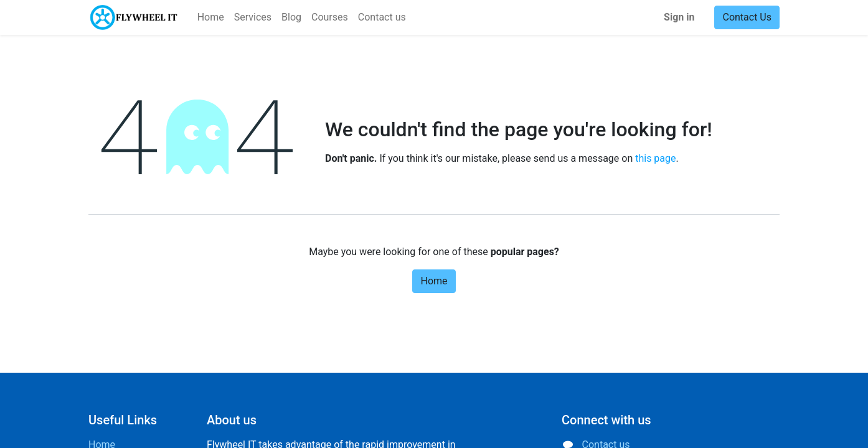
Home (434, 281)
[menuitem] (211, 17)
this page (655, 158)
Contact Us (747, 17)
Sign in (679, 17)
